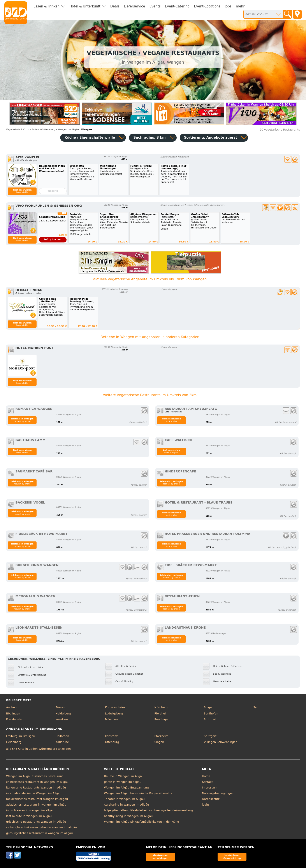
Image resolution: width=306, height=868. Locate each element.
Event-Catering (177, 6)
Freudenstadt (15, 719)
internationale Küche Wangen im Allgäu (34, 793)
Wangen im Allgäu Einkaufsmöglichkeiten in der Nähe (141, 822)
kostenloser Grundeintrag (232, 857)
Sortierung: (211, 138)
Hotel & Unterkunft (85, 6)
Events (155, 6)
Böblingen (13, 713)
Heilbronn (62, 736)
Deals (115, 6)
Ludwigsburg (114, 713)
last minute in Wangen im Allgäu (29, 816)
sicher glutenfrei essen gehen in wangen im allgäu (41, 827)
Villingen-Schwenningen (221, 742)
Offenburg (112, 742)
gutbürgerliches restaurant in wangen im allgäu (40, 833)
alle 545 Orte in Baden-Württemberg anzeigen (38, 749)
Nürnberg (161, 707)
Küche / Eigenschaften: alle (90, 138)
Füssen (60, 707)
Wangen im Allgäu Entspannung (126, 788)
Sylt (256, 707)
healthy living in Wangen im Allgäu (128, 816)
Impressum (210, 788)
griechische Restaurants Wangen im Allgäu (36, 822)
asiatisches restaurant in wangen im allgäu (36, 805)
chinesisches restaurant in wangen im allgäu (37, 782)
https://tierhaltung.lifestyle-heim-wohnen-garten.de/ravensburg (148, 810)
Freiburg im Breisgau (21, 736)
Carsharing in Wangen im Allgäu (126, 805)
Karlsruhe (62, 742)
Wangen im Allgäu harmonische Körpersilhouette (138, 793)
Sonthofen (211, 713)
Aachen (11, 707)
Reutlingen (162, 719)
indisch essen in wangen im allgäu (30, 810)
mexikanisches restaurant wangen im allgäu (37, 799)
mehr (240, 6)
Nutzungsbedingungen (218, 793)
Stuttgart (210, 719)
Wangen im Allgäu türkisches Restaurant (35, 776)
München (111, 719)
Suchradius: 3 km (149, 138)
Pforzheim (161, 713)
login (205, 805)
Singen (209, 707)
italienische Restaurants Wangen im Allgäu (36, 788)
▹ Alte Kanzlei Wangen (26, 160)
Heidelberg (63, 713)
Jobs (228, 6)
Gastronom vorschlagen (160, 857)
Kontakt (207, 782)
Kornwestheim (115, 707)
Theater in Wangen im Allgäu (124, 799)
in (18, 130)
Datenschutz (211, 799)
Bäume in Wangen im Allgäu (124, 776)
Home (206, 776)
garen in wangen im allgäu (123, 782)
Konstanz (62, 719)
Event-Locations (207, 6)
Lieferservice (135, 6)
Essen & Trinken (47, 6)
